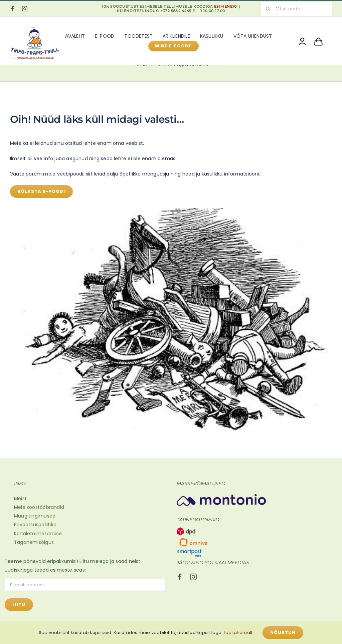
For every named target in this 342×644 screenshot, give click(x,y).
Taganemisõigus (34, 542)
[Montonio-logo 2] (221, 497)
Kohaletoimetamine (38, 534)
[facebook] (13, 9)
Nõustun (283, 632)
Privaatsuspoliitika (35, 525)
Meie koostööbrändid (39, 507)
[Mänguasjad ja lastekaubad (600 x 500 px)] (35, 26)
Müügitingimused (35, 516)
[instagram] (25, 9)
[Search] (268, 9)
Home (140, 65)
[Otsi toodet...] (297, 9)
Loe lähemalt (238, 632)
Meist (20, 499)
